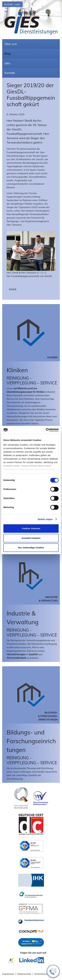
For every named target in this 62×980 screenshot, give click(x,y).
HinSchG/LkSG (42, 974)
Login (17, 4)
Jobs (7, 63)
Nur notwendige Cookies (31, 548)
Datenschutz (24, 974)
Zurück (13, 289)
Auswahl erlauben (31, 538)
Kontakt (9, 4)
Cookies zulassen (31, 528)
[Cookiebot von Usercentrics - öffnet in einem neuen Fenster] (46, 430)
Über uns (11, 44)
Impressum (8, 974)
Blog (7, 54)
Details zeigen (45, 519)
